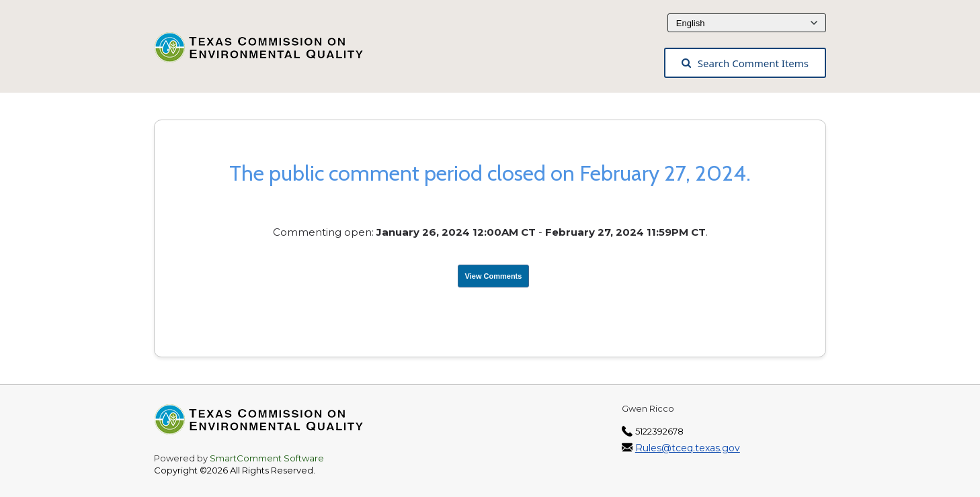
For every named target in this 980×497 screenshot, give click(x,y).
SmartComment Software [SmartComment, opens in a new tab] (267, 458)
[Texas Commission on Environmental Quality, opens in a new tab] (267, 51)
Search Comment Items (745, 63)
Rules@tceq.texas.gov (688, 448)
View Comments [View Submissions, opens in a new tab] (494, 276)
